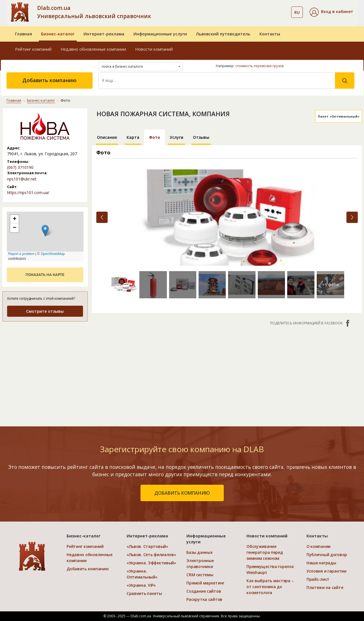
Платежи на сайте (325, 587)
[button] (331, 12)
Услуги (176, 137)
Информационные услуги (160, 34)
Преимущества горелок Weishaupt (270, 569)
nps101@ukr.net (22, 179)
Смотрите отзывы (45, 311)
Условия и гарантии (326, 571)
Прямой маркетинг (205, 583)
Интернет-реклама (104, 34)
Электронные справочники (200, 563)
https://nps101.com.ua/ (28, 193)
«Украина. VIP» (141, 585)
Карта (133, 137)
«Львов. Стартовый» (147, 546)
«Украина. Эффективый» (151, 563)
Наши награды (321, 563)
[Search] (217, 80)
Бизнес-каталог (58, 34)
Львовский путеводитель (223, 34)
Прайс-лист (318, 579)
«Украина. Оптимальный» (142, 574)
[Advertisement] (227, 373)
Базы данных (199, 552)
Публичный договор (327, 555)
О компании (319, 546)
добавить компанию (182, 493)
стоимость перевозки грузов (259, 66)
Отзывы (201, 137)
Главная (24, 34)
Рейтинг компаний (33, 49)
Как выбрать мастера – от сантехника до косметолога (270, 587)
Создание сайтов (204, 591)
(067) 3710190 (20, 167)
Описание (107, 137)
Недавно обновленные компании (93, 49)
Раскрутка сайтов (204, 599)
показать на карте (45, 275)
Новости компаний (154, 49)
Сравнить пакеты (144, 593)
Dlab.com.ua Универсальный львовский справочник (94, 12)
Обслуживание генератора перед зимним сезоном (265, 552)
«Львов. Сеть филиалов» (151, 555)
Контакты (270, 34)
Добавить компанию (49, 80)
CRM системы (200, 575)
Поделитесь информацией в (310, 323)
